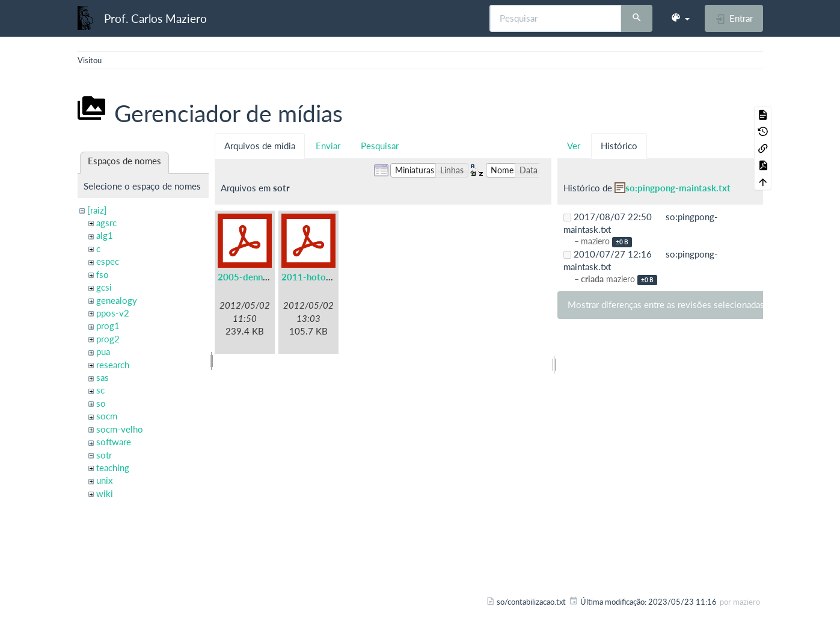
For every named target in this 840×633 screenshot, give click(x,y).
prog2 (108, 339)
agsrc (106, 223)
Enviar (328, 146)
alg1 (105, 235)
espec (108, 261)
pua (103, 351)
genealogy (117, 300)
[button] (680, 18)
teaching (113, 468)
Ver (574, 146)
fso (103, 274)
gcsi (104, 287)
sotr (104, 455)
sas (103, 377)
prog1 (108, 326)
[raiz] (97, 210)
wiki (105, 493)
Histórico (619, 146)
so (101, 403)
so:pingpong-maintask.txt (678, 188)
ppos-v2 (113, 313)
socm (107, 416)
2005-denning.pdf (254, 277)
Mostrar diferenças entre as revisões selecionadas (666, 304)
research (113, 365)
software (114, 442)
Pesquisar (380, 146)
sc (100, 390)
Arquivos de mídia (260, 146)
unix (104, 480)
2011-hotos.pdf (314, 277)
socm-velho (120, 429)
